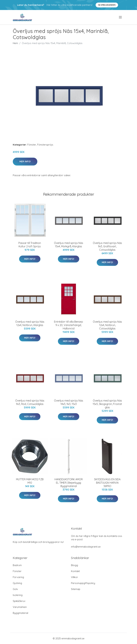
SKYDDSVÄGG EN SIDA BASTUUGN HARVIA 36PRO (107, 483)
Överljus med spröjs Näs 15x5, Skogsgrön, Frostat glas (107, 404)
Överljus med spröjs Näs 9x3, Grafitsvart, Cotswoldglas (107, 246)
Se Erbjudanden (107, 5)
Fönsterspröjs (45, 145)
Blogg (74, 565)
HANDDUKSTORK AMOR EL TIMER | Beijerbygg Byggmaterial (69, 483)
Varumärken (20, 607)
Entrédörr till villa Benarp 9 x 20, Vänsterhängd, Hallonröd (68, 325)
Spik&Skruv (19, 601)
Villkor (74, 577)
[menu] (121, 17)
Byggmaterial (20, 613)
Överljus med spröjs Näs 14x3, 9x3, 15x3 (69, 402)
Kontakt (75, 571)
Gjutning (17, 583)
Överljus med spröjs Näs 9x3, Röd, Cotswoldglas (30, 402)
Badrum (17, 565)
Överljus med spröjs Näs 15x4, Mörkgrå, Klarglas (69, 245)
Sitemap (76, 589)
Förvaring (18, 577)
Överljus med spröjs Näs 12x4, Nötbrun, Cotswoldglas (107, 325)
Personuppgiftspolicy (83, 583)
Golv (15, 589)
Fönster (32, 145)
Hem (15, 43)
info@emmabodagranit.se (86, 547)
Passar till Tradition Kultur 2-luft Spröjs (30, 245)
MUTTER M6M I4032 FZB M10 (30, 481)
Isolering (18, 595)
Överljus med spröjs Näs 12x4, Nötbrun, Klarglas (30, 323)
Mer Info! (25, 161)
